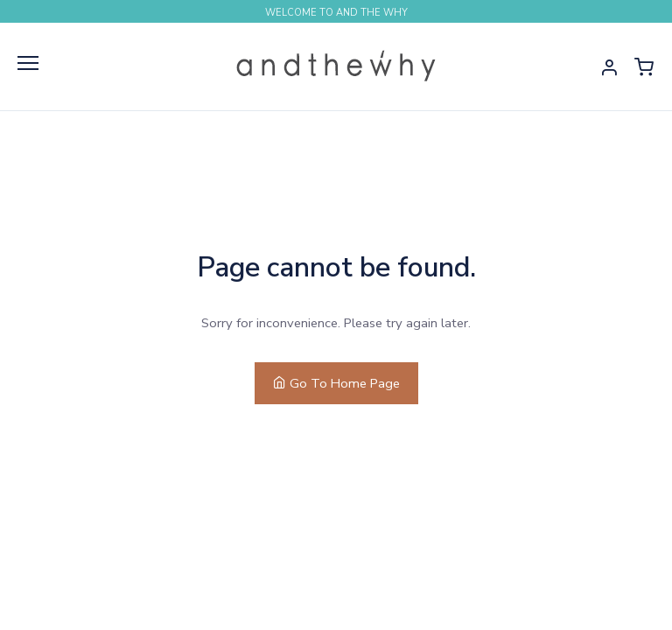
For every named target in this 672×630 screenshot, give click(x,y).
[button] (609, 66)
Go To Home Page (336, 383)
